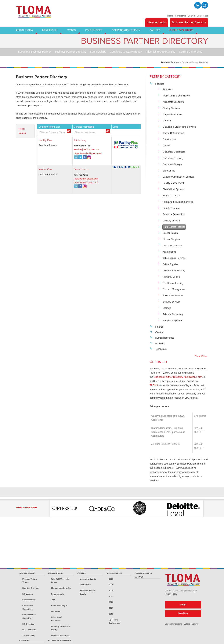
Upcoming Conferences (114, 621)
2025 (111, 585)
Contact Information (84, 127)
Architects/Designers (173, 102)
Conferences (114, 573)
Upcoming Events (88, 579)
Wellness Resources (60, 636)
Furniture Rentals (172, 208)
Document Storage (172, 164)
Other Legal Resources (57, 619)
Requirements (58, 594)
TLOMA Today (29, 636)
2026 (111, 579)
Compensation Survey (143, 575)
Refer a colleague (59, 606)
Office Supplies (171, 264)
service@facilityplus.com (86, 149)
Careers (24, 640)
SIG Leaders (28, 594)
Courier (167, 146)
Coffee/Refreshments (174, 133)
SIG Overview (28, 624)
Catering (167, 121)
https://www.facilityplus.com (88, 153)
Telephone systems (173, 321)
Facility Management (173, 183)
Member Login (157, 22)
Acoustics (168, 89)
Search (191, 16)
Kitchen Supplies (171, 239)
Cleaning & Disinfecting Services (179, 127)
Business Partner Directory (189, 22)
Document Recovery (173, 158)
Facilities (160, 84)
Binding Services (171, 108)
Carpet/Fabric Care (173, 115)
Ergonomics (169, 171)
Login (183, 605)
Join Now (183, 613)
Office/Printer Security (174, 271)
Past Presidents (29, 630)
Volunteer (56, 611)
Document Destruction (174, 152)
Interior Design (170, 233)
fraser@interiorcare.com (86, 179)
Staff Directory (29, 600)
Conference (202, 16)
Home (170, 16)
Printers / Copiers (172, 277)
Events (81, 573)
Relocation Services (173, 296)
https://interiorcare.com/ (86, 183)
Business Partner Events (88, 592)
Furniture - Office (172, 196)
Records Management (174, 289)
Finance (159, 327)
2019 (111, 614)
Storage (167, 308)
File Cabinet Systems (174, 189)
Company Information (50, 127)
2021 (111, 608)
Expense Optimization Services (179, 177)
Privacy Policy (171, 594)
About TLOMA (27, 573)
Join (53, 600)
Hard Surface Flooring (174, 227)
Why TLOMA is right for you (60, 581)
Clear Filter (201, 356)
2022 (111, 602)
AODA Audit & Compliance (176, 96)
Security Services (172, 302)
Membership (55, 573)
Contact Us (181, 16)
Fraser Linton (81, 169)
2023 (111, 596)
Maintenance (170, 252)
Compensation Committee (29, 616)
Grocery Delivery (171, 221)
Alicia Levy (80, 140)
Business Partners (170, 62)
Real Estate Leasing (173, 283)
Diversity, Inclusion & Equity (61, 628)
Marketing (160, 344)
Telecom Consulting (173, 314)
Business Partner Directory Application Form (178, 377)
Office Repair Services (174, 258)
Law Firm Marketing (173, 624)
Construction (169, 139)
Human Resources (165, 338)
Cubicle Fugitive (191, 624)
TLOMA (154, 385)
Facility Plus (45, 140)
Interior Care (46, 169)
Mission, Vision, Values (30, 581)
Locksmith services (173, 246)
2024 (111, 591)
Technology (161, 349)
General (159, 332)
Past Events (85, 585)
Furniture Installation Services (178, 202)
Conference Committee (28, 607)
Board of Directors (31, 588)
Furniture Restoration (174, 214)
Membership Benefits (61, 588)
